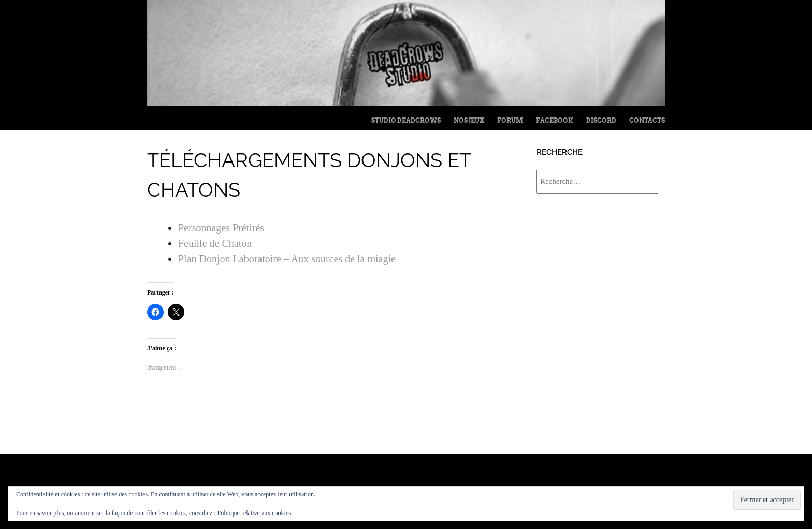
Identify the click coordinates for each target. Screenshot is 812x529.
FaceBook (555, 120)
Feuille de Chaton (215, 243)
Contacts (647, 120)
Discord (601, 120)
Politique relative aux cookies (254, 513)
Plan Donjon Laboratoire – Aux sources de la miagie (287, 259)
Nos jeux (469, 120)
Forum (510, 120)
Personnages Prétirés (221, 228)
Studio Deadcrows (406, 120)
